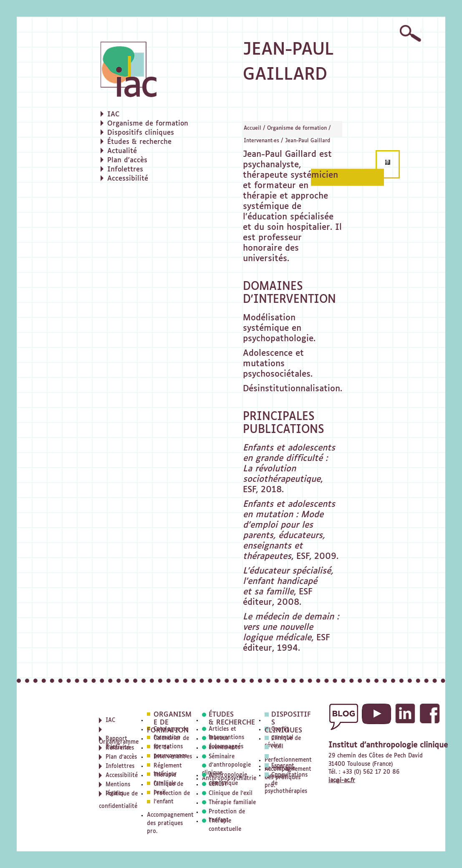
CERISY (218, 784)
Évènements (224, 748)
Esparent (283, 766)
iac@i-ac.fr (342, 781)
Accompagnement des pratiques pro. (170, 823)
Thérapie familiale (232, 803)
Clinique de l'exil (231, 794)
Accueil (252, 128)
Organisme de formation (297, 128)
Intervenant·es (261, 141)
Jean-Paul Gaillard (308, 141)
